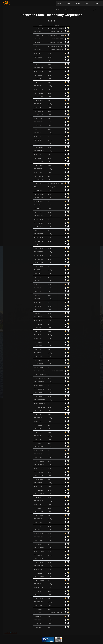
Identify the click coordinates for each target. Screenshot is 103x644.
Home (59, 3)
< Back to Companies (11, 633)
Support (78, 3)
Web (96, 3)
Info (87, 3)
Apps (68, 3)
